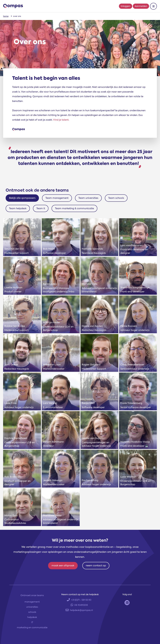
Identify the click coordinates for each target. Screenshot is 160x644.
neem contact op (96, 566)
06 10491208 (79, 605)
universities (32, 607)
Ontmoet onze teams (32, 595)
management (32, 602)
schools (32, 612)
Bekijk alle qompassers (22, 198)
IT (32, 622)
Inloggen (126, 6)
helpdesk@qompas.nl (79, 610)
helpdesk (32, 617)
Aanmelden (141, 6)
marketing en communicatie (32, 627)
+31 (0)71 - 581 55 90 (79, 600)
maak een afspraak (63, 566)
